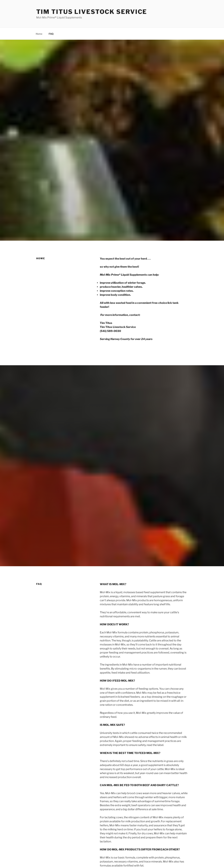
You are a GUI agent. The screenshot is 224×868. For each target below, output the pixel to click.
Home (39, 34)
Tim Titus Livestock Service (92, 12)
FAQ (51, 34)
